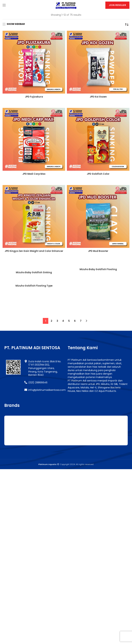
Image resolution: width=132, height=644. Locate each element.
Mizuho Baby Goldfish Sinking (34, 273)
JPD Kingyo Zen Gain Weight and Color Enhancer (34, 253)
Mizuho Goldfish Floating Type (34, 326)
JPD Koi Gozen (98, 97)
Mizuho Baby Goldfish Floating (98, 269)
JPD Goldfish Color (98, 174)
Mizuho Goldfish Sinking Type (98, 328)
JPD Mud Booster (98, 251)
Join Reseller (117, 5)
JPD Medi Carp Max (34, 174)
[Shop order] (127, 25)
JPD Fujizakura (34, 97)
